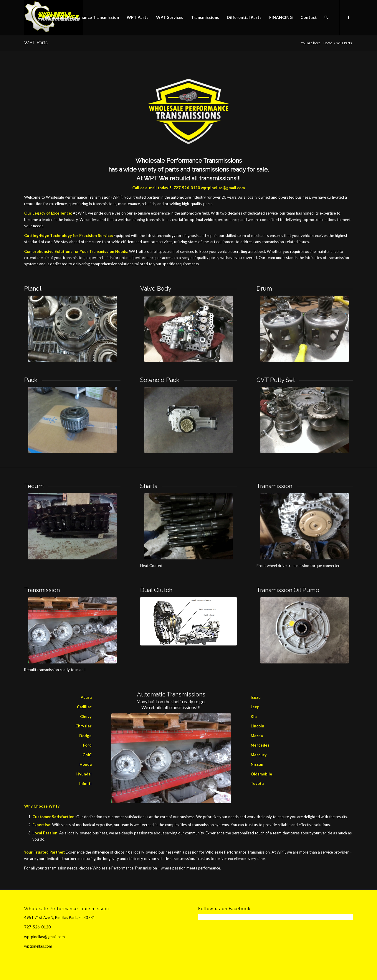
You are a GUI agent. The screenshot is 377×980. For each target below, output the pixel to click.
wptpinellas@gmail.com (223, 188)
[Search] (326, 17)
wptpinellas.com (38, 946)
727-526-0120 (187, 188)
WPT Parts (36, 43)
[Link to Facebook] (348, 17)
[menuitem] (82, 17)
